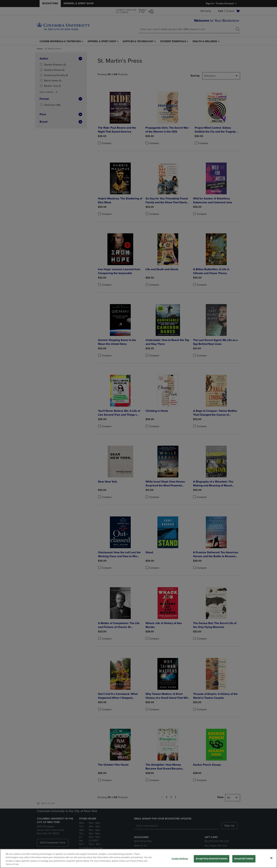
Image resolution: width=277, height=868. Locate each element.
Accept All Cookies (244, 859)
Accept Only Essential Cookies (212, 859)
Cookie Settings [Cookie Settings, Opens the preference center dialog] (180, 859)
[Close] (271, 858)
